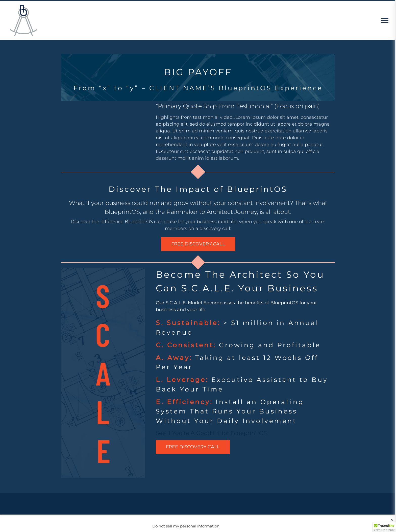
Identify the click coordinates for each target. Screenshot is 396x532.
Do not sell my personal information (186, 526)
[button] (384, 527)
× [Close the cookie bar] (392, 520)
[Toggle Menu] (385, 20)
